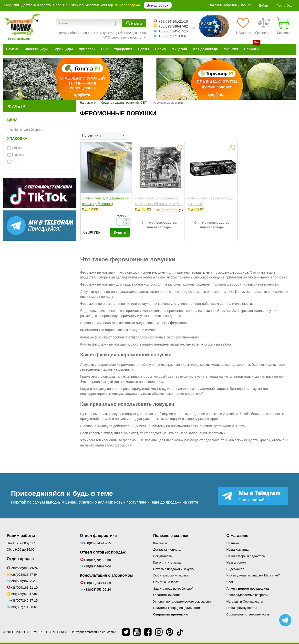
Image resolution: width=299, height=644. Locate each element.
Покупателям (163, 556)
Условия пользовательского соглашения (183, 601)
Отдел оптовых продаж (103, 552)
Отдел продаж (21, 559)
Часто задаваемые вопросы (247, 595)
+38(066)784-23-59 (97, 560)
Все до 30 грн (158, 5)
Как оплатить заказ (167, 562)
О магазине (237, 536)
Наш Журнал (73, 5)
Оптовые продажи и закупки (174, 569)
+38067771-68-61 (173, 36)
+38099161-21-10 (173, 21)
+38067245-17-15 (173, 31)
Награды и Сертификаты (245, 601)
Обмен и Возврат (166, 582)
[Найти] (134, 23)
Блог (57, 5)
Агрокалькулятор (99, 5)
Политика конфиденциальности (177, 608)
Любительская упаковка (171, 575)
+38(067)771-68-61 (24, 607)
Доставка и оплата (36, 5)
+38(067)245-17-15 (24, 600)
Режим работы (21, 536)
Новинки (233, 543)
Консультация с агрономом (106, 575)
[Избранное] (243, 26)
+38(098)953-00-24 (97, 590)
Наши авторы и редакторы (246, 556)
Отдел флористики (98, 536)
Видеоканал (235, 569)
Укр (290, 5)
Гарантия (12, 5)
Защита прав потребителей (173, 589)
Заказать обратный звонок (230, 5)
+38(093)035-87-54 (24, 575)
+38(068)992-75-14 (24, 581)
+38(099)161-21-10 (24, 588)
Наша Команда (238, 550)
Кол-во (121, 215)
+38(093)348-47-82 (24, 594)
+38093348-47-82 (173, 26)
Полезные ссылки (171, 536)
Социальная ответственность (248, 614)
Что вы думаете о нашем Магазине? (253, 575)
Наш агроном (236, 562)
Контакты (160, 543)
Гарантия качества (167, 595)
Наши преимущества (242, 608)
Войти (263, 5)
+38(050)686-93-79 (24, 568)
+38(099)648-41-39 (97, 583)
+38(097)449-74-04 (97, 566)
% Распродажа (128, 5)
